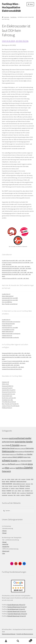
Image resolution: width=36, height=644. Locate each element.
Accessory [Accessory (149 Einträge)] (5, 438)
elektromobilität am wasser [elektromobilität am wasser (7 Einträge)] (19, 484)
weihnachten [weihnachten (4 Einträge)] (10, 495)
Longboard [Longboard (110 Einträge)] (10, 457)
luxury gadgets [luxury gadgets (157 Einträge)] (18, 457)
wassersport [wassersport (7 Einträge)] (5, 495)
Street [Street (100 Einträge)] (6, 464)
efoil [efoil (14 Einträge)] (32, 479)
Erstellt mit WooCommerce (25, 634)
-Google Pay (6, 547)
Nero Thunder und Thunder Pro (10, 404)
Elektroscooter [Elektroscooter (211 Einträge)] (8, 451)
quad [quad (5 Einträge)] (13, 491)
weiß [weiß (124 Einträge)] (3, 468)
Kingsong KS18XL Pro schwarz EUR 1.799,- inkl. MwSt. (16, 353)
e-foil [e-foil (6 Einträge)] (19, 479)
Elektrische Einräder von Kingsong (11, 334)
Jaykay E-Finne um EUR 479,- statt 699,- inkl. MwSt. (16, 278)
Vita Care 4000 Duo (7, 302)
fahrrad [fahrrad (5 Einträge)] (7, 486)
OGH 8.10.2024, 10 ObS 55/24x (15, 41)
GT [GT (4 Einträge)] (10, 488)
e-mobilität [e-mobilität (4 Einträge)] (23, 479)
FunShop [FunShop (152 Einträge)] (20, 454)
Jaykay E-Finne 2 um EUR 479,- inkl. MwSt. (13, 367)
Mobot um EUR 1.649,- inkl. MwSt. (11, 365)
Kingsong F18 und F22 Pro (9, 392)
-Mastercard (6, 551)
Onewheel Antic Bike (7, 400)
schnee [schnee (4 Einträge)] (16, 491)
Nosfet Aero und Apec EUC (9, 398)
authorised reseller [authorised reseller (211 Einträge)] (23, 438)
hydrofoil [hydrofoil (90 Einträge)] (25, 455)
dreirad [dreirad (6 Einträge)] (13, 479)
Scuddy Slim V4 (6, 294)
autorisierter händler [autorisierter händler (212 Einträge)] (24, 442)
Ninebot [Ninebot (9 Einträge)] (4, 491)
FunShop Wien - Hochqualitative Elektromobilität (11, 7)
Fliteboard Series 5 (7, 326)
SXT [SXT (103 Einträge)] (20, 464)
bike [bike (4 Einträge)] (6, 479)
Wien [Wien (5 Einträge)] (15, 495)
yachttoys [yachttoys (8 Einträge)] (23, 495)
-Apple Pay (5, 544)
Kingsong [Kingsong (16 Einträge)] (22, 488)
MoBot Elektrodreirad (8, 332)
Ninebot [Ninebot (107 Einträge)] (25, 457)
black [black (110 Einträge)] (3, 445)
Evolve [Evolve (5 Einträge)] (3, 486)
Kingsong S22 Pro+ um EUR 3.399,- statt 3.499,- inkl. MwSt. (18, 272)
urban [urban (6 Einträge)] (18, 493)
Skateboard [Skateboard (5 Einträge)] (27, 491)
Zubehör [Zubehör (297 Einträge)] (29, 468)
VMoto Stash (5, 384)
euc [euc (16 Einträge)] (32, 484)
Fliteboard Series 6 (7, 408)
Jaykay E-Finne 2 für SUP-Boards (11, 406)
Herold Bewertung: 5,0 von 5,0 (16, 609)
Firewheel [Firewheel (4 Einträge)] (15, 486)
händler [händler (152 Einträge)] (30, 454)
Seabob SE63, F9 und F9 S (9, 390)
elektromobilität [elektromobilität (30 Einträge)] (7, 484)
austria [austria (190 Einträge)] (12, 438)
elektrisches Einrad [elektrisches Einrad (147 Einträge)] (8, 448)
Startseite (7, 17)
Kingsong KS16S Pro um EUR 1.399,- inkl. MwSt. (14, 270)
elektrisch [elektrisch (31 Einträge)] (13, 481)
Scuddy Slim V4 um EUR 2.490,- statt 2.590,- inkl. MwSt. (17, 261)
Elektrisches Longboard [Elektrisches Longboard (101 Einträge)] (20, 448)
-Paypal (4, 533)
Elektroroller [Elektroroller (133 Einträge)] (30, 448)
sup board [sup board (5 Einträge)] (4, 493)
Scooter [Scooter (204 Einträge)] (14, 460)
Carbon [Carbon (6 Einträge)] (9, 479)
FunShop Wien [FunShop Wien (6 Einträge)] (5, 488)
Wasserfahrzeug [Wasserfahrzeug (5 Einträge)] (30, 493)
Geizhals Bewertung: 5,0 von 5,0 (17, 611)
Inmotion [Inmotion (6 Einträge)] (13, 488)
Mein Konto (6, 641)
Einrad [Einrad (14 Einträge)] (4, 481)
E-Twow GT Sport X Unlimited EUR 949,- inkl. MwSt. (16, 361)
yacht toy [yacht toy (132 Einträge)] (12, 468)
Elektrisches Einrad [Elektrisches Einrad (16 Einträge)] (21, 481)
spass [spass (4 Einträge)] (32, 491)
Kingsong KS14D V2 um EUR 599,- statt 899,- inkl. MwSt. (17, 268)
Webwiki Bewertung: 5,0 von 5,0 (17, 616)
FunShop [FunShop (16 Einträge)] (28, 486)
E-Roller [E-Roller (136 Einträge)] (8, 445)
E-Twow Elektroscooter (8, 330)
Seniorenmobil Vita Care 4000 (10, 298)
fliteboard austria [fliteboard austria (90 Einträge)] (13, 455)
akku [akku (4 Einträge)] (3, 479)
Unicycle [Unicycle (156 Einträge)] (24, 464)
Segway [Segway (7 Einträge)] (19, 491)
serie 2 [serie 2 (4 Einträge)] (23, 491)
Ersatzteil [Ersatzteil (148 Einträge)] (28, 451)
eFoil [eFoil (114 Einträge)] (25, 445)
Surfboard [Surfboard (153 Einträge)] (11, 464)
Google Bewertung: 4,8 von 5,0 (16, 605)
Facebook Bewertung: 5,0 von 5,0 (17, 607)
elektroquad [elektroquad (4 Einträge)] (28, 484)
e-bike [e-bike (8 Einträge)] (16, 479)
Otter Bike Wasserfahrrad (9, 402)
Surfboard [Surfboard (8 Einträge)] (9, 493)
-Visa (3, 553)
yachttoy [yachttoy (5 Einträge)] (18, 495)
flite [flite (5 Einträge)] (18, 486)
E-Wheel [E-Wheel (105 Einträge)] (21, 446)
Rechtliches (14, 17)
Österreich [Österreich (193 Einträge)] (6, 471)
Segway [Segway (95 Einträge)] (19, 461)
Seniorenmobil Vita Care (8, 394)
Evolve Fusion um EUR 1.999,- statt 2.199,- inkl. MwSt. (16, 266)
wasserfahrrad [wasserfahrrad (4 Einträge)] (23, 493)
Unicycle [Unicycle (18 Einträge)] (14, 493)
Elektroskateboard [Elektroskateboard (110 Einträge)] (20, 452)
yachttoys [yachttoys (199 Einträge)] (20, 468)
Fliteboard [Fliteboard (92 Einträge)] (7, 454)
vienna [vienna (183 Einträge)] (30, 464)
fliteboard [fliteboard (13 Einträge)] (22, 486)
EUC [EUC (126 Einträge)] (33, 452)
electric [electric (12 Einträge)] (7, 482)
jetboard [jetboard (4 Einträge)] (17, 488)
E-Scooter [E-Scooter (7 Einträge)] (28, 479)
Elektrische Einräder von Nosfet (10, 338)
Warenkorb (28, 640)
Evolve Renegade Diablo (8, 324)
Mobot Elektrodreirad (8, 296)
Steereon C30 (5, 382)
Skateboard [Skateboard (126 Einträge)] (24, 461)
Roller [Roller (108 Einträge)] (29, 457)
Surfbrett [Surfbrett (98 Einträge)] (17, 464)
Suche (18, 641)
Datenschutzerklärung (9, 634)
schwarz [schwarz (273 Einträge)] (6, 460)
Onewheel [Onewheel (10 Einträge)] (9, 491)
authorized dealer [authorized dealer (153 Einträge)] (8, 442)
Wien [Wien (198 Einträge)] (7, 468)
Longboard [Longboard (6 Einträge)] (27, 488)
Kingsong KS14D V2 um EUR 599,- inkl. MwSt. (14, 363)
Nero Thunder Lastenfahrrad (10, 304)
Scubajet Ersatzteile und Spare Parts (12, 369)
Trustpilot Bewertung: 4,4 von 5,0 (17, 614)
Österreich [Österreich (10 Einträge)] (28, 495)
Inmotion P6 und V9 (7, 388)
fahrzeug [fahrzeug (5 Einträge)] (11, 486)
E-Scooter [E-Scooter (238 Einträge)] (15, 445)
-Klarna (4, 531)
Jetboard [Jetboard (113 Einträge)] (4, 457)
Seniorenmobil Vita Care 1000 (10, 300)
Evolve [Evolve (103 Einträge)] (4, 454)
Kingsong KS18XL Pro (8, 386)
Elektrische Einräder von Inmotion (11, 322)
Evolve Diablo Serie (7, 396)
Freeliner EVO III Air (7, 336)
